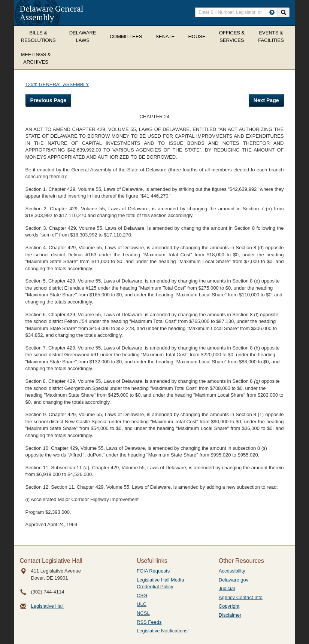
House (197, 36)
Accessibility (232, 571)
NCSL (143, 613)
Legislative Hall (47, 606)
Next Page (266, 100)
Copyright (229, 606)
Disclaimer (230, 615)
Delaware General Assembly (51, 13)
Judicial (227, 588)
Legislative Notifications (162, 631)
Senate (165, 36)
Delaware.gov (234, 580)
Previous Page (49, 100)
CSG (142, 596)
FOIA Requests (153, 571)
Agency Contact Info (241, 597)
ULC (142, 604)
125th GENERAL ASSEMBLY (57, 84)
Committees (126, 36)
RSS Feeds (149, 622)
